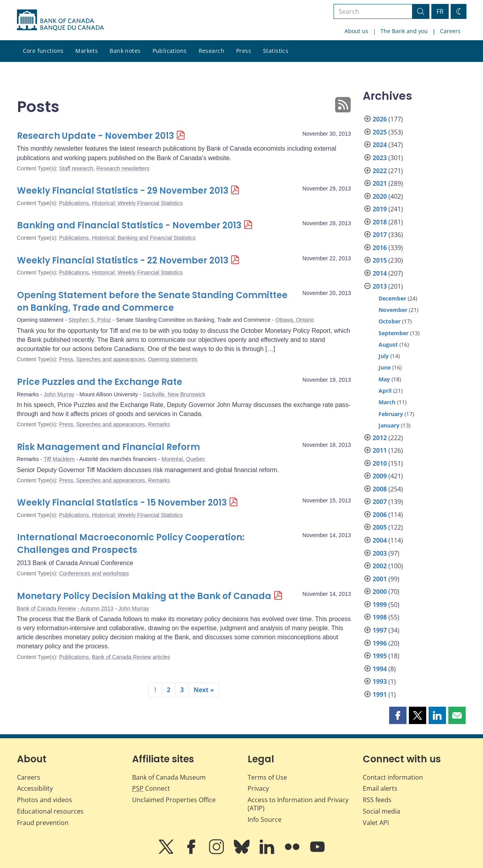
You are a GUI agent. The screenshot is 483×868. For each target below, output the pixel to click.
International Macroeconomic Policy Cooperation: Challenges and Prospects (131, 544)
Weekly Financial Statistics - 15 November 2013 (122, 503)
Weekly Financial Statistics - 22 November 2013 (123, 260)
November (393, 310)
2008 (380, 489)
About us (356, 31)
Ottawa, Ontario (295, 320)
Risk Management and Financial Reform (108, 447)
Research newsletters (123, 168)
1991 (380, 694)
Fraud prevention (43, 823)
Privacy (258, 788)
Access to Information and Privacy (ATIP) (298, 804)
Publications (170, 51)
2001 (380, 579)
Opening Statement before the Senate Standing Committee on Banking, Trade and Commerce (152, 301)
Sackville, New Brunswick (174, 394)
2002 (380, 566)
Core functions (43, 51)
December (392, 298)
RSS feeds (377, 800)
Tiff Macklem (59, 459)
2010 (380, 463)
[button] (398, 715)
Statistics (276, 51)
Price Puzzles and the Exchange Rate (100, 382)
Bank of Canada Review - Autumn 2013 (65, 609)
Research (212, 51)
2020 (380, 196)
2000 (380, 592)
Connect (151, 788)
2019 (380, 209)
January (389, 425)
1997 (380, 630)
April (385, 391)
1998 (380, 617)
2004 (380, 540)
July (384, 356)
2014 (380, 273)
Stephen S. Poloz (90, 320)
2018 (380, 222)
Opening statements (172, 359)
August (388, 344)
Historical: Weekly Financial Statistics (137, 203)
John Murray (59, 394)
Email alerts (380, 788)
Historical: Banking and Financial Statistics (144, 238)
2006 (380, 515)
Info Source (265, 819)
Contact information (393, 777)
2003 (380, 553)
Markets (87, 51)
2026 (380, 119)
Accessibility (35, 788)
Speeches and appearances (110, 359)
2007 (380, 502)
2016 (380, 248)
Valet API (376, 823)
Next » (204, 690)
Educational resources (50, 811)
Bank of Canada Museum (169, 777)
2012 (380, 438)
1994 (380, 669)
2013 (380, 286)
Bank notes (125, 51)
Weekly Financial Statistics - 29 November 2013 (123, 191)
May (384, 379)
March (387, 402)
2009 (380, 476)
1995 (380, 656)
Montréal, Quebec (184, 459)
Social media (381, 811)
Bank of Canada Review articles (131, 657)
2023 (380, 158)
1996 (380, 643)
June (385, 367)
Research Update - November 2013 (95, 136)
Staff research (76, 168)
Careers (450, 31)
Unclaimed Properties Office (174, 800)
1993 (380, 681)
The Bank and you (404, 31)
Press (244, 51)
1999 (380, 605)
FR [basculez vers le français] (440, 11)
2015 (380, 260)
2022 (380, 171)
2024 (380, 145)
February (391, 414)
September (393, 333)
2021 (380, 183)
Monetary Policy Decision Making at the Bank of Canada (144, 596)
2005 (380, 527)
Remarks (159, 424)
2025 (380, 132)
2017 (380, 235)
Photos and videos (45, 800)
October (390, 321)
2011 (380, 450)
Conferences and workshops (94, 573)
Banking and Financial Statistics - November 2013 (129, 225)
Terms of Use (267, 777)
